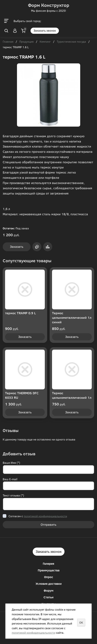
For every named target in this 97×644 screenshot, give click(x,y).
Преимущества (49, 570)
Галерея (48, 564)
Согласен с (38, 516)
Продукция (26, 42)
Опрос (49, 577)
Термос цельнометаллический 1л (72, 395)
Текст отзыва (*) (13, 495)
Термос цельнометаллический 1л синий (72, 317)
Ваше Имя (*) (11, 463)
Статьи (48, 597)
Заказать (17, 247)
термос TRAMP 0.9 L (20, 313)
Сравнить (48, 247)
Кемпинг (45, 42)
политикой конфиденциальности (45, 516)
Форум (49, 590)
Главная (8, 42)
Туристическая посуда (71, 42)
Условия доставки (49, 584)
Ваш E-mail (10, 479)
